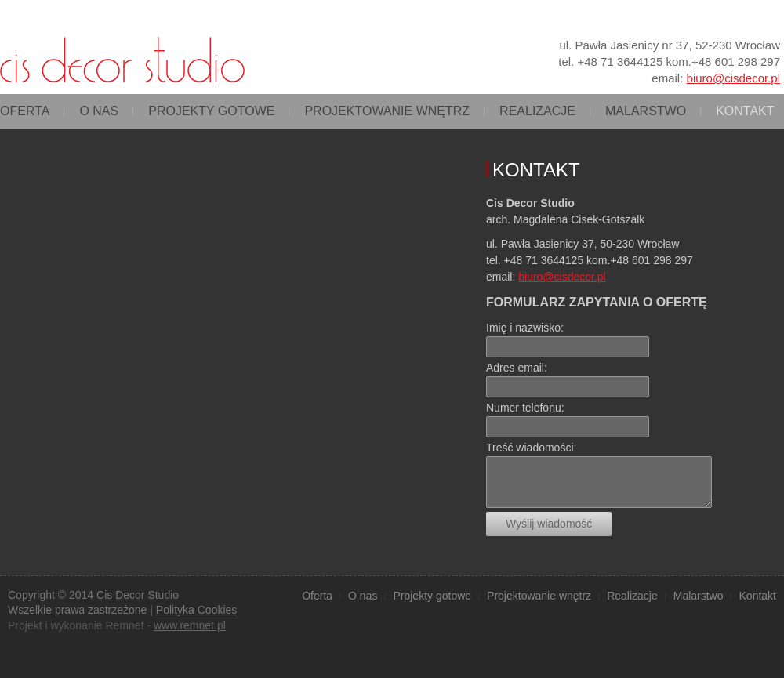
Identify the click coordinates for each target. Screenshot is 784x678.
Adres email (515, 368)
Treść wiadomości (530, 448)
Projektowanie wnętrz (387, 111)
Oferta (25, 111)
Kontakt (745, 111)
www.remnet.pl (190, 625)
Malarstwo (646, 111)
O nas (99, 111)
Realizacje (537, 111)
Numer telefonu (524, 408)
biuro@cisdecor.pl (733, 78)
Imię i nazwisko (523, 328)
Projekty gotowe (211, 111)
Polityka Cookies (197, 610)
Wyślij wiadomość (549, 524)
